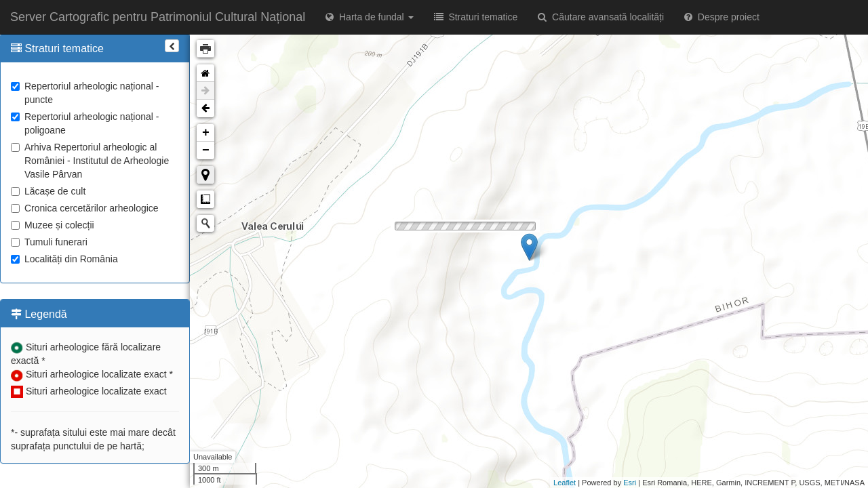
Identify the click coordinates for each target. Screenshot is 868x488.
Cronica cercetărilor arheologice (85, 208)
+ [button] (206, 133)
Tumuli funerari (49, 242)
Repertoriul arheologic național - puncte (85, 93)
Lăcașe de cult (48, 191)
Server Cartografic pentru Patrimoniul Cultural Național (158, 17)
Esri (630, 483)
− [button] (206, 150)
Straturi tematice (476, 17)
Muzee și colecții (53, 225)
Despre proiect (722, 17)
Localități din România (64, 259)
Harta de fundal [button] (369, 17)
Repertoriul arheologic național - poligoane (85, 123)
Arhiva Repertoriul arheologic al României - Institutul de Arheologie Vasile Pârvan (90, 161)
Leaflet (565, 483)
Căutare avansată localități (601, 17)
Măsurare (205, 199)
